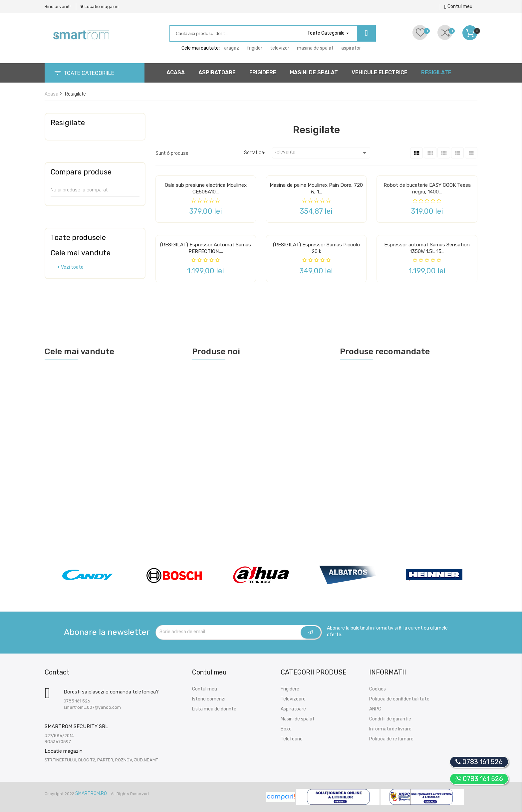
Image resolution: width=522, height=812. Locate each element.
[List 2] (471, 153)
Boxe (286, 729)
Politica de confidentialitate (399, 699)
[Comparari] (445, 32)
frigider (255, 48)
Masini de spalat (298, 719)
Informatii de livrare (390, 729)
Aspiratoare (293, 709)
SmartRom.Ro (91, 794)
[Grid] (416, 153)
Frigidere (290, 689)
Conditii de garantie (390, 719)
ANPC (375, 709)
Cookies (378, 689)
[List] (457, 153)
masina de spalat (315, 48)
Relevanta (321, 153)
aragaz (232, 48)
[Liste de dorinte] (420, 32)
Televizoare (293, 699)
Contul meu (205, 689)
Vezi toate (69, 267)
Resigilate (68, 123)
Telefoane (292, 739)
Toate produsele (78, 238)
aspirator (351, 48)
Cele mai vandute (81, 253)
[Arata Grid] (444, 153)
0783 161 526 (479, 779)
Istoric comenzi (209, 699)
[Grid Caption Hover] (430, 153)
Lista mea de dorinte (214, 709)
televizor (280, 48)
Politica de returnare (391, 739)
